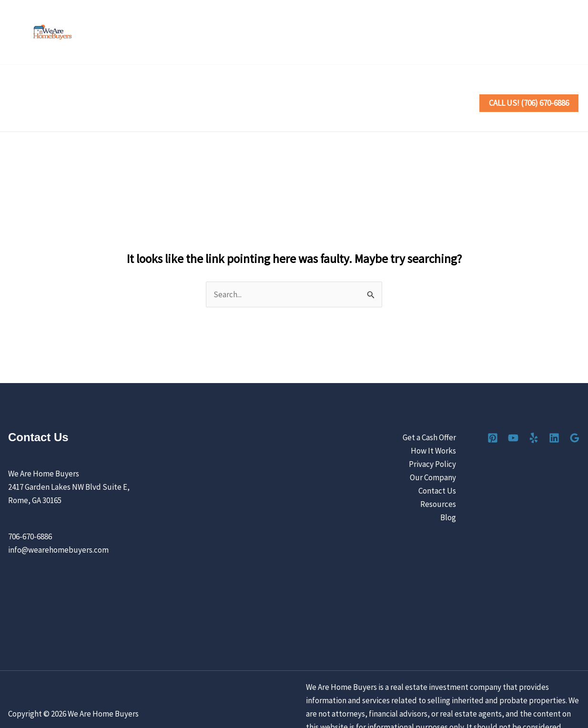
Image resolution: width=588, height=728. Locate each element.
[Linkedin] (552, 33)
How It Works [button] (208, 89)
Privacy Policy (432, 435)
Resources (438, 475)
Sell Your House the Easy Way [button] (109, 89)
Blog (448, 489)
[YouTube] (510, 33)
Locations (268, 89)
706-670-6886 (30, 508)
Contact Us (436, 89)
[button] (159, 89)
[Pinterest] (489, 33)
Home (28, 89)
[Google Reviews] (573, 33)
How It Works (433, 422)
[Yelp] (531, 33)
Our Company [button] (372, 89)
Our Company (433, 449)
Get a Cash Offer (429, 409)
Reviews (314, 89)
